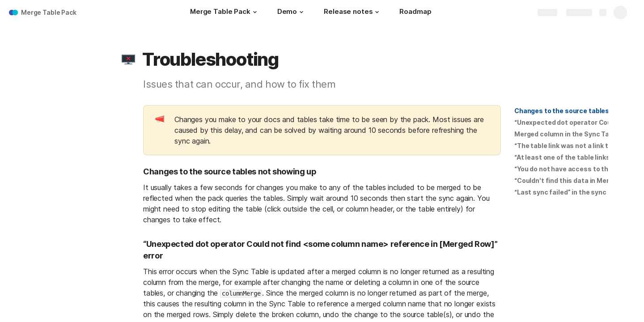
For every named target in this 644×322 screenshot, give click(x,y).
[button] (255, 12)
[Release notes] (353, 13)
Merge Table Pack (49, 12)
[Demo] (292, 13)
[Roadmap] (415, 13)
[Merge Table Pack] (225, 13)
